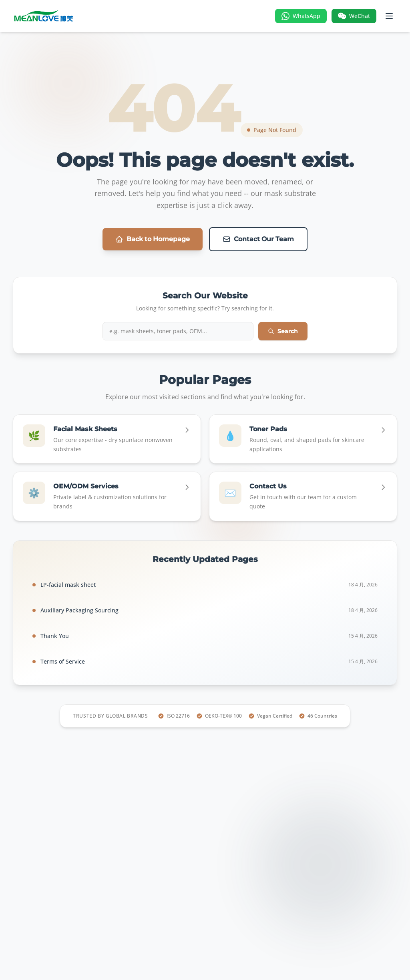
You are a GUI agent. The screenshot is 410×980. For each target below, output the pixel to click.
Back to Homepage (153, 239)
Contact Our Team (258, 239)
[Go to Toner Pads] (303, 439)
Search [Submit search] (283, 331)
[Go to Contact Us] (303, 496)
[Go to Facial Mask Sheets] (107, 439)
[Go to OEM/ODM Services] (107, 496)
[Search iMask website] (178, 331)
